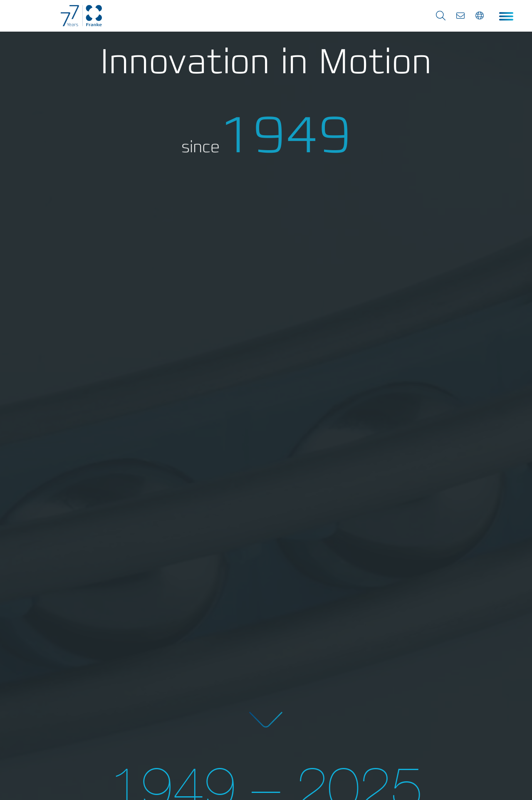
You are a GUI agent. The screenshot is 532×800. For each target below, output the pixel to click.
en (483, 19)
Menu (504, 17)
